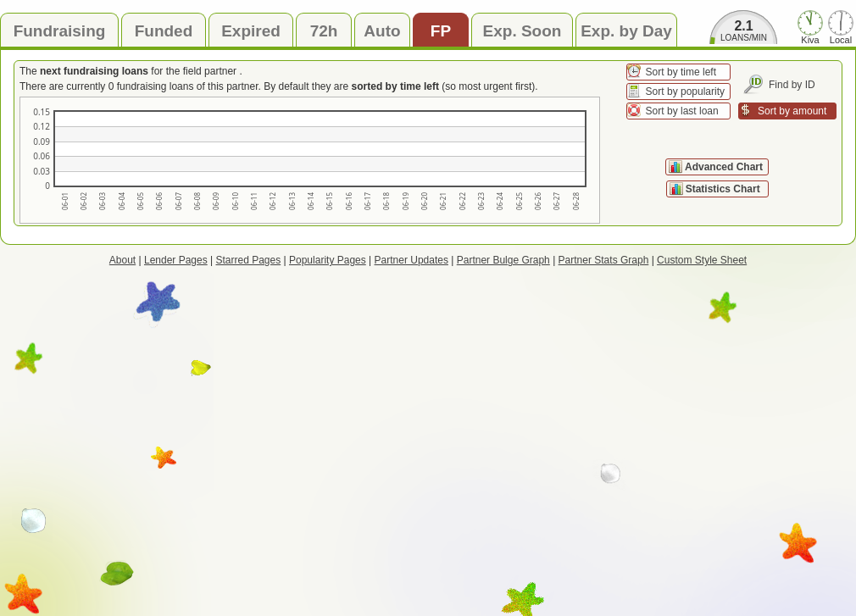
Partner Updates (411, 260)
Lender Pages (176, 260)
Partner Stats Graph (604, 260)
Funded (164, 31)
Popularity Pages (328, 260)
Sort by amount (792, 111)
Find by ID (792, 85)
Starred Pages (249, 260)
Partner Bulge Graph (503, 260)
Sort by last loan (682, 111)
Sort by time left (681, 72)
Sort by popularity (685, 92)
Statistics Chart (724, 189)
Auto (382, 31)
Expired (251, 31)
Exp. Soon (522, 31)
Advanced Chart (724, 167)
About (122, 260)
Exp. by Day (626, 31)
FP (441, 31)
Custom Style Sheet (702, 260)
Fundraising (60, 31)
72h (324, 31)
